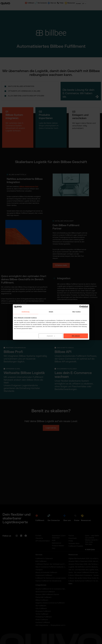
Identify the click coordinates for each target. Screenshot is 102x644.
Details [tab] (51, 312)
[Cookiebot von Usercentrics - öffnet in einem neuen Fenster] (81, 307)
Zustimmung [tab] (26, 312)
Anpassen (51, 336)
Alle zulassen (76, 336)
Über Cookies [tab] (77, 312)
